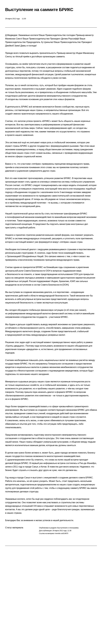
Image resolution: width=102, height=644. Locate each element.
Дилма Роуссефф (70, 39)
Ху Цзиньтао (47, 42)
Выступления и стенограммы (68, 528)
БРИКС (25, 107)
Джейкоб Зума (12, 46)
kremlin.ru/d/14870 (62, 533)
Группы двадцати (15, 346)
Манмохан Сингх (13, 39)
